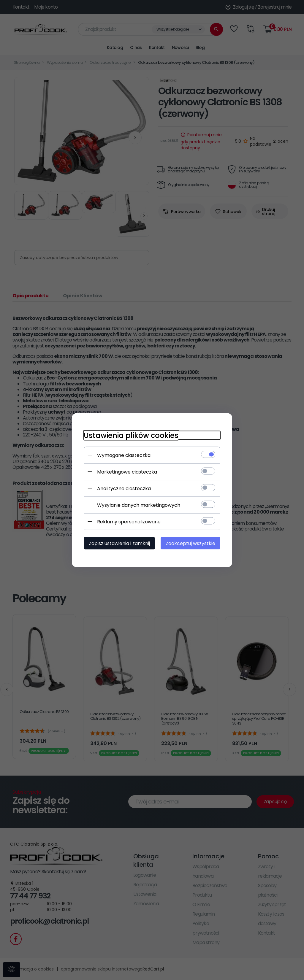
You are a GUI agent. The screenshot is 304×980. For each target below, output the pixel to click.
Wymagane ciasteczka (124, 455)
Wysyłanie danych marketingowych (139, 505)
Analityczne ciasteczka (124, 488)
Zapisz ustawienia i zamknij (119, 543)
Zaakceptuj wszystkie (190, 543)
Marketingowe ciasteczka (127, 472)
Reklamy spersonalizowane (129, 521)
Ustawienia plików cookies (131, 435)
